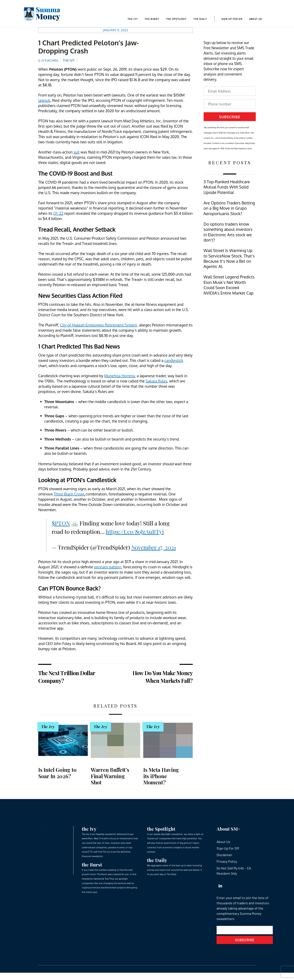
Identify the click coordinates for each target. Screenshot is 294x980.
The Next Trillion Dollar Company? (67, 678)
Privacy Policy (227, 863)
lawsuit (44, 101)
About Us (256, 19)
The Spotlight (176, 19)
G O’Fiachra (48, 62)
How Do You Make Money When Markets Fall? (163, 678)
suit (76, 153)
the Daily (157, 861)
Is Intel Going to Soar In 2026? (57, 774)
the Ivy (89, 830)
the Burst (92, 866)
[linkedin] (220, 886)
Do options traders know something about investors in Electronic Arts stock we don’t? (228, 233)
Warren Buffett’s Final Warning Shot (110, 777)
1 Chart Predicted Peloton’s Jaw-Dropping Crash (88, 48)
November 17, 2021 (154, 548)
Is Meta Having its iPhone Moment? (161, 777)
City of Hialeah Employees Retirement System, (99, 326)
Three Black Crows (70, 495)
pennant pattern (108, 568)
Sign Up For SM (232, 19)
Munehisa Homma (120, 377)
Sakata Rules (157, 382)
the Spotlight (161, 830)
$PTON (61, 524)
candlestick (174, 361)
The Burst (152, 19)
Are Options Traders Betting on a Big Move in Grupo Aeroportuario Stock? (229, 209)
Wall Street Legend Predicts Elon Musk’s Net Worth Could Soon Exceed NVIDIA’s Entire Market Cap (229, 286)
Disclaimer (224, 856)
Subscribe (230, 118)
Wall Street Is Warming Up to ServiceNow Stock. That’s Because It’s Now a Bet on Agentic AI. (229, 260)
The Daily (200, 19)
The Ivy (133, 19)
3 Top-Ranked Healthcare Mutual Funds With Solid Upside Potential (227, 188)
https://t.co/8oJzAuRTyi (135, 533)
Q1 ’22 (58, 214)
